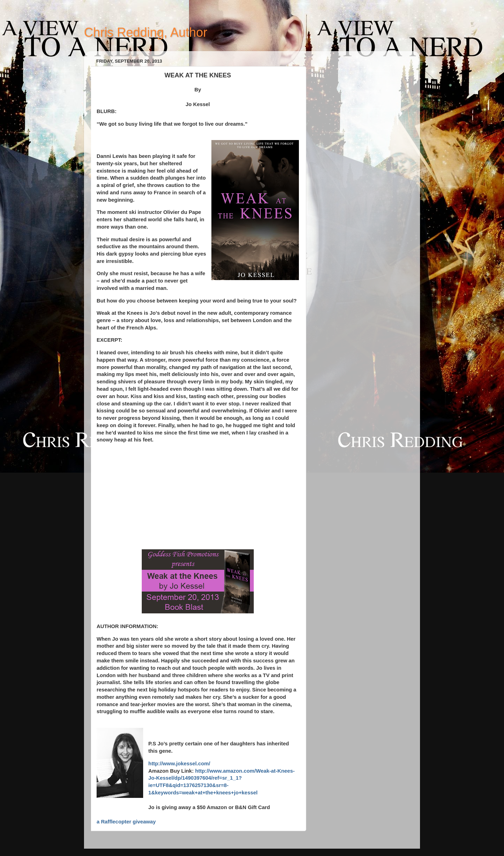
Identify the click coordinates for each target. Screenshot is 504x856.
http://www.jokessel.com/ (179, 764)
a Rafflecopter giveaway (126, 822)
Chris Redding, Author (146, 32)
